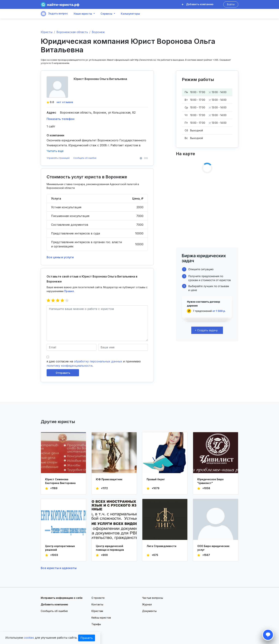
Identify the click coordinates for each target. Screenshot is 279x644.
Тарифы (96, 624)
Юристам (97, 611)
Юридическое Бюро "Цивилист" (210, 481)
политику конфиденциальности (69, 366)
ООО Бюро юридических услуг (213, 548)
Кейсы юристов (101, 618)
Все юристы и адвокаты (59, 568)
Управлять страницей (58, 158)
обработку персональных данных (98, 361)
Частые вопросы (153, 598)
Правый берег (156, 479)
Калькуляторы (130, 14)
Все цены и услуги (60, 257)
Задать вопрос (54, 14)
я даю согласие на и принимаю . (94, 363)
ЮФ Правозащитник (109, 479)
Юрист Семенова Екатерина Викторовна (60, 481)
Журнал (147, 604)
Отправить (63, 373)
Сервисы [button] (106, 14)
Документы (149, 611)
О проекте (98, 598)
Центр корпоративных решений (60, 548)
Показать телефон (60, 119)
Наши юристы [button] (83, 14)
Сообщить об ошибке (85, 158)
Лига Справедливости (161, 546)
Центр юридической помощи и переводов (110, 548)
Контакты (97, 604)
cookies (29, 638)
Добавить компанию (198, 4)
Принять (87, 638)
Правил (69, 291)
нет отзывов (65, 102)
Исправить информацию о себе (62, 598)
